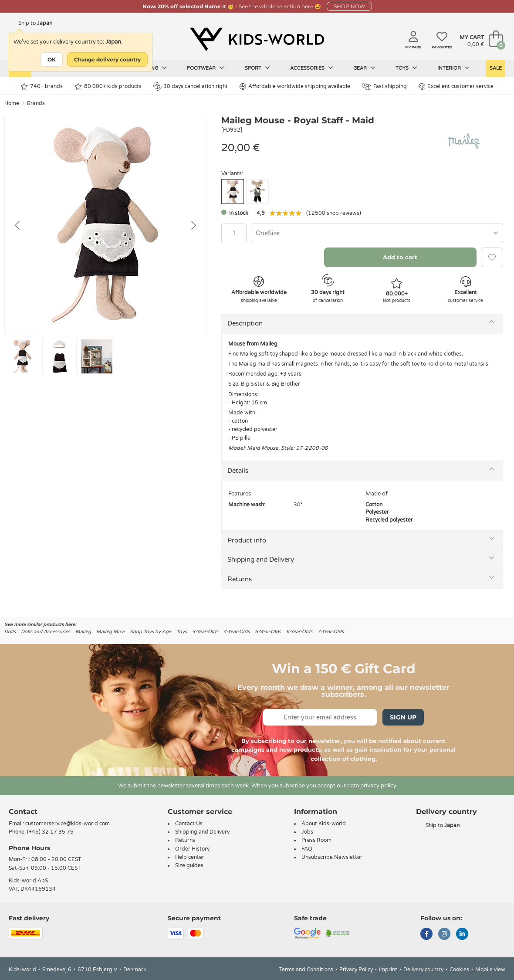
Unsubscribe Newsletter (332, 857)
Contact (23, 812)
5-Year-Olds (268, 632)
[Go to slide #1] (22, 356)
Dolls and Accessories (46, 632)
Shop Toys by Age (150, 632)
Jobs (307, 832)
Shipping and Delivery (261, 560)
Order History (192, 849)
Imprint (388, 970)
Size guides (189, 865)
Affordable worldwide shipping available (295, 86)
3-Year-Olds (205, 632)
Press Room (316, 840)
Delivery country (423, 970)
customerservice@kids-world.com (68, 824)
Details (238, 471)
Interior (453, 68)
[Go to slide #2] (59, 356)
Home (12, 103)
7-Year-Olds (331, 632)
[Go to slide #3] (97, 356)
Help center (190, 857)
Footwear (206, 68)
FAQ (307, 849)
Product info (247, 540)
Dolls (10, 632)
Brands (36, 103)
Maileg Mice (110, 632)
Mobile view (490, 970)
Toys (406, 68)
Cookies (459, 970)
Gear (364, 68)
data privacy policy (372, 786)
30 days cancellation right (191, 86)
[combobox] (377, 233)
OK (52, 59)
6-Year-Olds (299, 632)
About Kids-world (324, 824)
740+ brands (42, 86)
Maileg (83, 632)
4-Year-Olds (237, 632)
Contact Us (189, 824)
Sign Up (403, 717)
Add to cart (400, 257)
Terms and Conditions (306, 970)
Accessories (312, 68)
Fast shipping (384, 86)
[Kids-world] (257, 40)
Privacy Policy (356, 970)
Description (245, 323)
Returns (240, 579)
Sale (496, 68)
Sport (257, 68)
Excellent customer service (456, 86)
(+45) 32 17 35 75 (50, 832)
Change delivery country (107, 59)
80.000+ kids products (108, 86)
